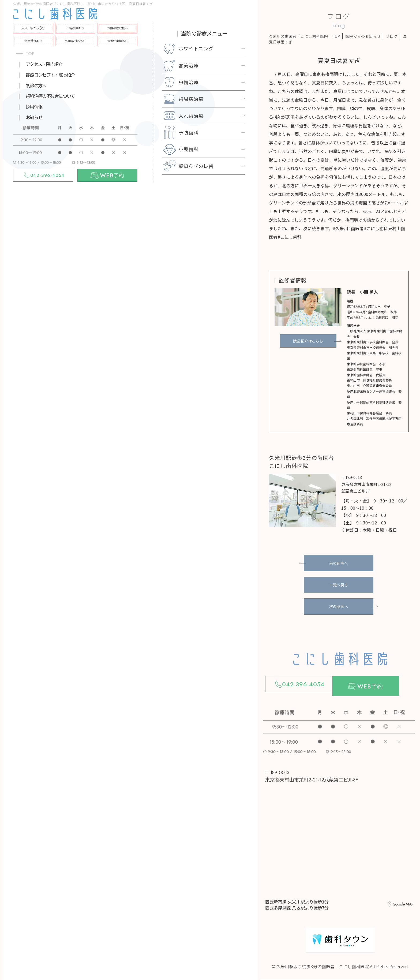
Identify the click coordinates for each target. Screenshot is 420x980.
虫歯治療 (189, 82)
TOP (30, 54)
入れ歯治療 (191, 116)
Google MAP (401, 905)
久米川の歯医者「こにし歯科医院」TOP (305, 36)
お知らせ (34, 117)
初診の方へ (36, 85)
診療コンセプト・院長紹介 (50, 75)
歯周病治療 (191, 99)
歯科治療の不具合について (50, 96)
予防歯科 (189, 133)
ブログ (392, 36)
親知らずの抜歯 (196, 166)
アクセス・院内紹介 (44, 64)
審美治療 (189, 65)
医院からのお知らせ (363, 36)
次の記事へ (339, 606)
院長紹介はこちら (308, 341)
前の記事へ (339, 563)
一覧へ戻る (339, 585)
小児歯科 (189, 149)
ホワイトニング (196, 48)
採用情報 (34, 107)
